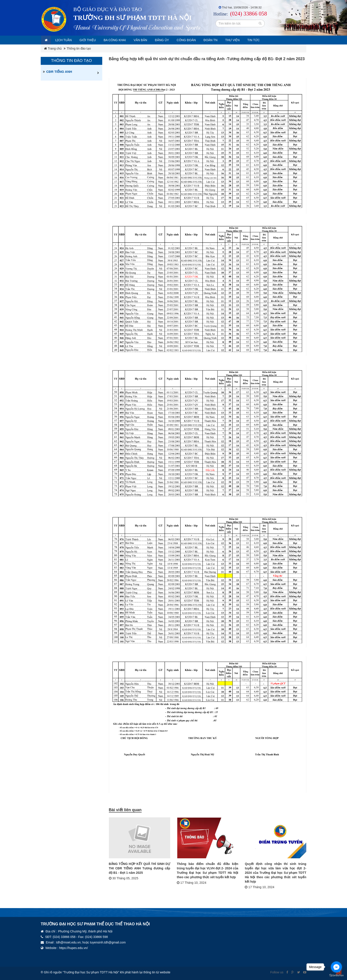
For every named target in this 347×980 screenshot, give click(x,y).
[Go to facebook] (336, 967)
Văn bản (150, 40)
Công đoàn (200, 40)
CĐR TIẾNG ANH (59, 72)
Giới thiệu (93, 40)
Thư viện (251, 40)
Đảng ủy (174, 40)
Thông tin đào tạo (79, 48)
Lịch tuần (67, 40)
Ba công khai (122, 40)
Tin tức (274, 40)
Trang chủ (53, 48)
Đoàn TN (227, 40)
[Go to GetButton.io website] (336, 975)
